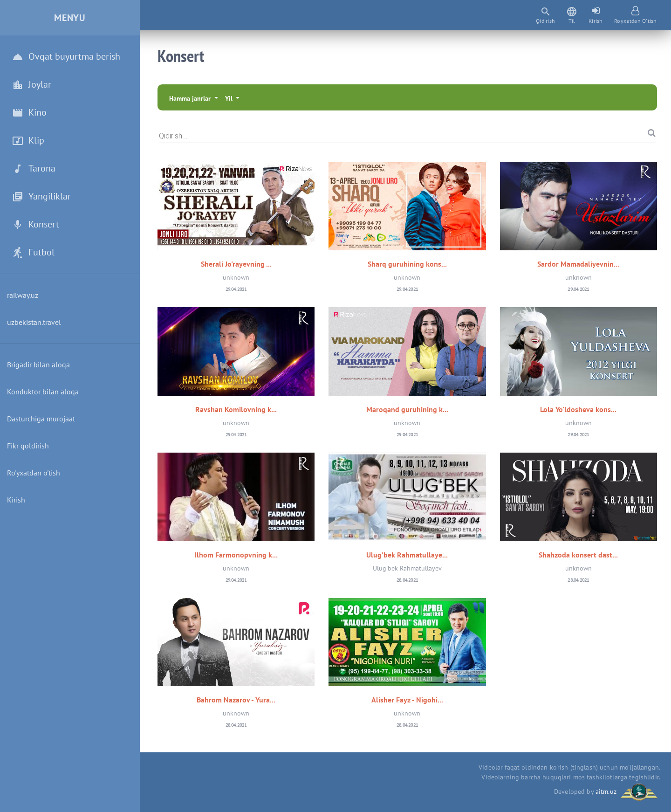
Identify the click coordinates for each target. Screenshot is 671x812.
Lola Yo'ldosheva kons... (578, 409)
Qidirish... (173, 136)
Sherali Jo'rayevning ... (236, 264)
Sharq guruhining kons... (407, 264)
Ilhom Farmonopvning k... (236, 555)
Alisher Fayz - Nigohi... (407, 700)
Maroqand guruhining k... (407, 409)
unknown (236, 277)
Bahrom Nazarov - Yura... (236, 700)
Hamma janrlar (191, 98)
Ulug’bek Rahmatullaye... (407, 555)
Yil (230, 98)
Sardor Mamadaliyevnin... (578, 264)
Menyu (70, 18)
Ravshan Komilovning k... (236, 409)
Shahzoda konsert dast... (578, 555)
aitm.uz (606, 791)
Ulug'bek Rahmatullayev (407, 568)
